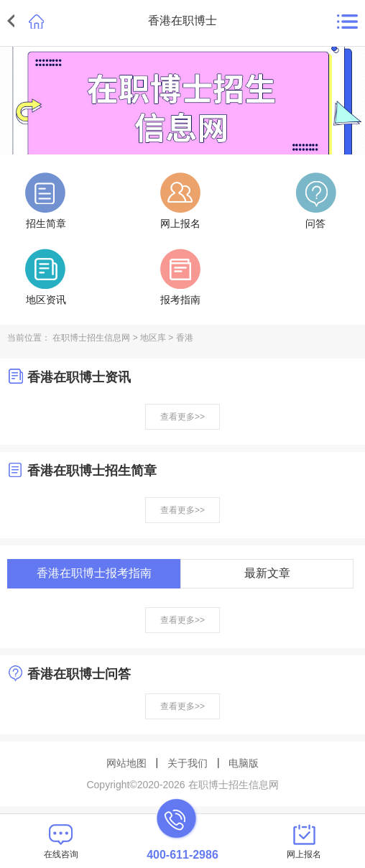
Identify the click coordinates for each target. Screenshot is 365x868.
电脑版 (244, 763)
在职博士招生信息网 (91, 338)
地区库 (153, 338)
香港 (185, 338)
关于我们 (188, 763)
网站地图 (126, 763)
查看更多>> (182, 417)
